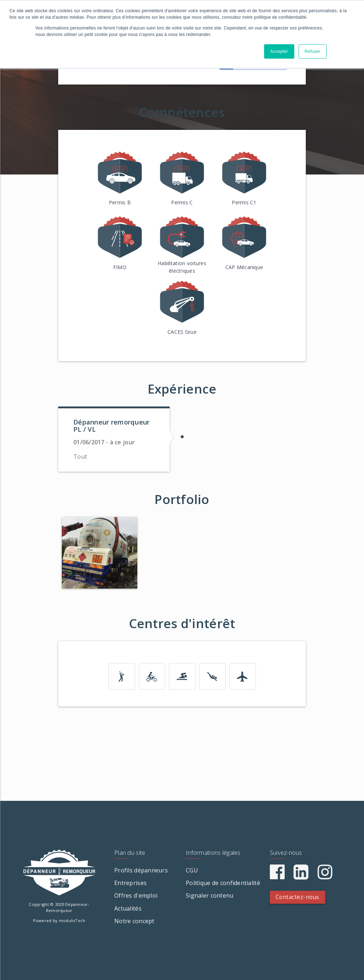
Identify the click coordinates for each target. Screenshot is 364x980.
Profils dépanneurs (141, 870)
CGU (192, 870)
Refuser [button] (313, 51)
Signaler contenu (209, 895)
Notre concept (134, 921)
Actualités (128, 908)
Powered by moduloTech (59, 920)
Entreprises (130, 883)
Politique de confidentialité (223, 883)
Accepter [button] (279, 51)
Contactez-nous (298, 897)
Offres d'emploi (136, 895)
